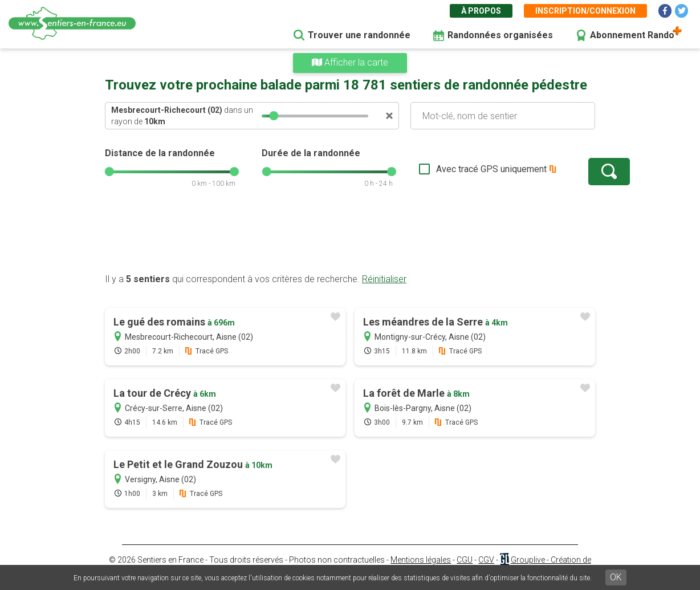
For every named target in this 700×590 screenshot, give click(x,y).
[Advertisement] (350, 237)
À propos (481, 11)
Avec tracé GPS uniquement (455, 169)
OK (616, 577)
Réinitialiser (384, 279)
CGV (486, 560)
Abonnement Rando (632, 35)
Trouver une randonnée (359, 35)
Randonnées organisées (500, 35)
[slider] (274, 116)
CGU (465, 560)
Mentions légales (421, 560)
